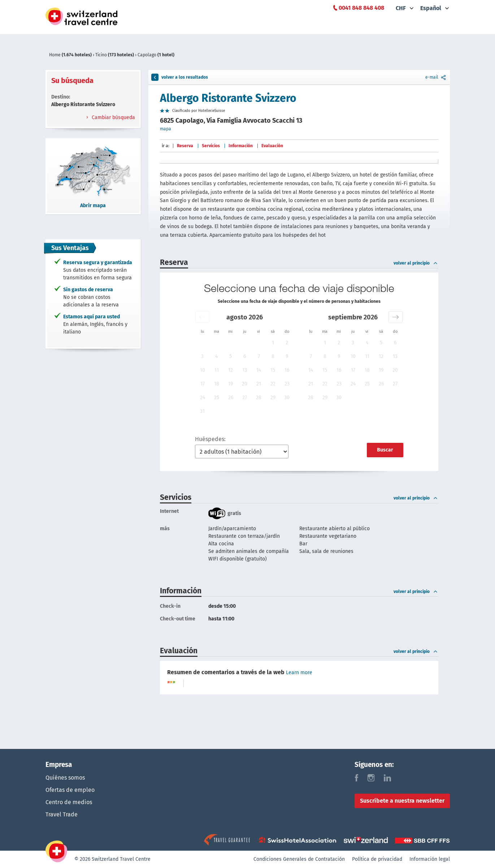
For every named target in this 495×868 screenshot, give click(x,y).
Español (431, 8)
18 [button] (217, 384)
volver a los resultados (180, 77)
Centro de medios (69, 802)
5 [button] (231, 356)
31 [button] (202, 411)
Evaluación (272, 146)
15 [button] (273, 370)
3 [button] (202, 356)
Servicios (211, 146)
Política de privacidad (377, 859)
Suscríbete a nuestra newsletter (402, 801)
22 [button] (273, 384)
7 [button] (259, 356)
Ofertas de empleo (70, 790)
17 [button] (203, 384)
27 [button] (245, 398)
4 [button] (216, 356)
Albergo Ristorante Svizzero (228, 98)
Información (241, 146)
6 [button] (245, 356)
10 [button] (203, 370)
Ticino (115, 55)
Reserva (185, 146)
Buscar (385, 450)
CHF (401, 8)
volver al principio (416, 263)
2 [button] (287, 343)
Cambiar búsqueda (113, 117)
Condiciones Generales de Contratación (299, 859)
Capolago (156, 55)
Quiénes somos (65, 778)
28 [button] (259, 398)
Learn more (299, 673)
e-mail (436, 77)
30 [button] (287, 398)
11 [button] (217, 370)
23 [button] (287, 384)
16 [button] (287, 370)
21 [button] (259, 384)
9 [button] (287, 356)
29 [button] (273, 398)
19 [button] (231, 384)
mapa (166, 129)
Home (71, 55)
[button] (202, 317)
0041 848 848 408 (361, 8)
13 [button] (245, 370)
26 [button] (231, 398)
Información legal (430, 859)
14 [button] (259, 370)
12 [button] (231, 370)
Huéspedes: (210, 439)
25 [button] (217, 398)
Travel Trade (62, 814)
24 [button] (203, 398)
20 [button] (245, 384)
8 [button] (273, 356)
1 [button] (273, 343)
